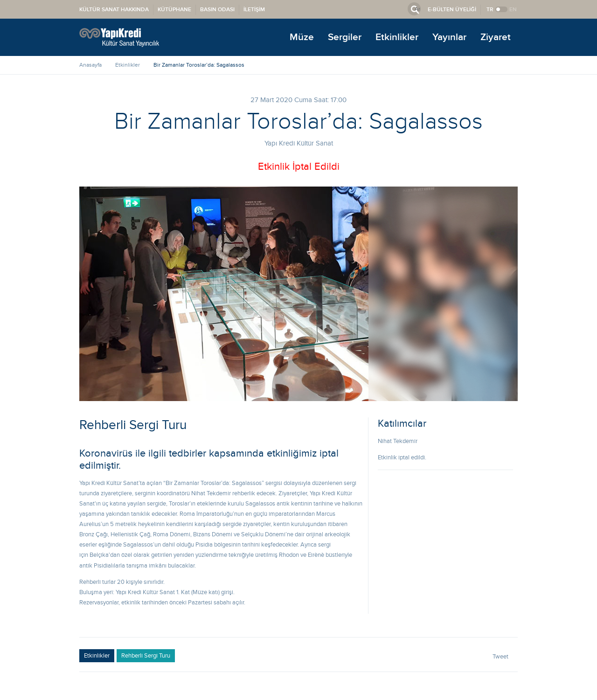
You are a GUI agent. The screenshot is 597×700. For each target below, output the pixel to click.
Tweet (500, 657)
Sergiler (345, 37)
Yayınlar (449, 37)
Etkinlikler (397, 37)
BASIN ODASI (217, 10)
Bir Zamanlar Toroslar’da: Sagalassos (199, 65)
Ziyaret (496, 37)
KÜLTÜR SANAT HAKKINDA (114, 10)
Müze (302, 37)
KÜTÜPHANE (174, 10)
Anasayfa (90, 65)
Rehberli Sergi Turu (146, 656)
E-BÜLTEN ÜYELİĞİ (452, 10)
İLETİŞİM (254, 10)
